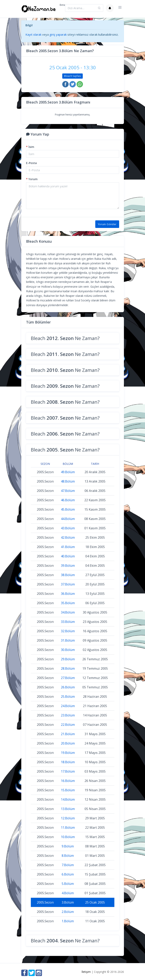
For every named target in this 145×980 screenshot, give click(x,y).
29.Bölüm (68, 659)
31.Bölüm (68, 640)
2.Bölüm (68, 912)
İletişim (86, 972)
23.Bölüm (68, 715)
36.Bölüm (68, 594)
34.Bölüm (68, 612)
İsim (30, 147)
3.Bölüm (68, 902)
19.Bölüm (68, 753)
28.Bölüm (68, 668)
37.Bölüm (68, 584)
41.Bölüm (68, 547)
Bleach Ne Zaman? (65, 338)
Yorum (32, 179)
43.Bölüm (68, 528)
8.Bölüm (68, 856)
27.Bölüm (68, 678)
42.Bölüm (68, 537)
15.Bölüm (68, 790)
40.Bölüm (68, 556)
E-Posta (31, 163)
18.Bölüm (68, 762)
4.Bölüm (68, 893)
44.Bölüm (68, 519)
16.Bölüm (68, 781)
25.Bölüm (68, 697)
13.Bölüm (68, 809)
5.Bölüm (68, 884)
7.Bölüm (68, 865)
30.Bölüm (68, 650)
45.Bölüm (68, 509)
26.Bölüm (68, 687)
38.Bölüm (68, 575)
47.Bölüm (68, 491)
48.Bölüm (68, 481)
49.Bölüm (68, 472)
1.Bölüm (68, 921)
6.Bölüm (68, 874)
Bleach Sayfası (72, 76)
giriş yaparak (58, 34)
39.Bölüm (68, 566)
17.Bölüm (68, 771)
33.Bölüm (68, 622)
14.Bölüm (68, 799)
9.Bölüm (68, 846)
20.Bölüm (68, 743)
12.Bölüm (68, 818)
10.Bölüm (68, 837)
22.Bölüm (68, 725)
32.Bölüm (68, 631)
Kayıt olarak (33, 34)
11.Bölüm (68, 828)
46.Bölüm (68, 500)
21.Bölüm (68, 734)
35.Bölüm (68, 603)
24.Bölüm (68, 706)
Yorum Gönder (107, 224)
